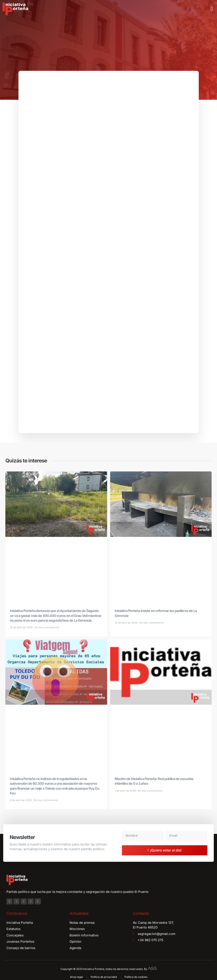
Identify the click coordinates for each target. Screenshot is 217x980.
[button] (212, 9)
